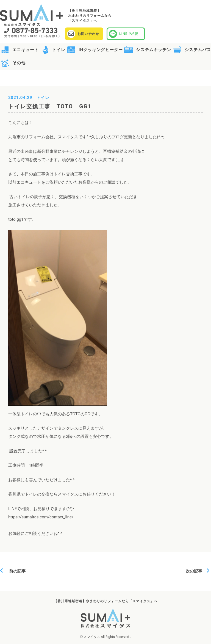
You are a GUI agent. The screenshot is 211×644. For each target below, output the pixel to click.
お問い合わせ (88, 34)
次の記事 (196, 571)
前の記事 (15, 571)
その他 (19, 63)
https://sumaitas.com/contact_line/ (41, 517)
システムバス (198, 50)
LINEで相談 (129, 34)
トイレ (59, 50)
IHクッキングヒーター (101, 50)
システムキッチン (154, 50)
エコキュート (26, 50)
